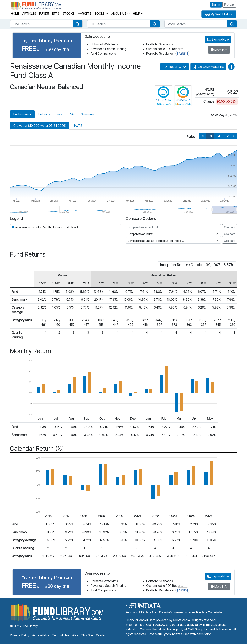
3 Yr (210, 136)
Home (15, 14)
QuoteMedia (181, 620)
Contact (102, 635)
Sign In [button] (216, 5)
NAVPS (78, 126)
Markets (84, 14)
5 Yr (218, 136)
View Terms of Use (139, 625)
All (234, 136)
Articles (29, 14)
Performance (22, 114)
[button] (78, 24)
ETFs (56, 14)
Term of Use (61, 635)
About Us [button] (121, 14)
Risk (59, 114)
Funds (44, 14)
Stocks (68, 14)
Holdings (44, 114)
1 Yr (202, 136)
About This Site (83, 635)
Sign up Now (218, 39)
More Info (219, 50)
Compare (230, 227)
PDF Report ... (174, 67)
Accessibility (41, 635)
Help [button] (138, 14)
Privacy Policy (20, 635)
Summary (87, 114)
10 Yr (226, 136)
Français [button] (229, 5)
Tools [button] (101, 14)
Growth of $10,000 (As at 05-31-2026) (40, 126)
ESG (72, 114)
